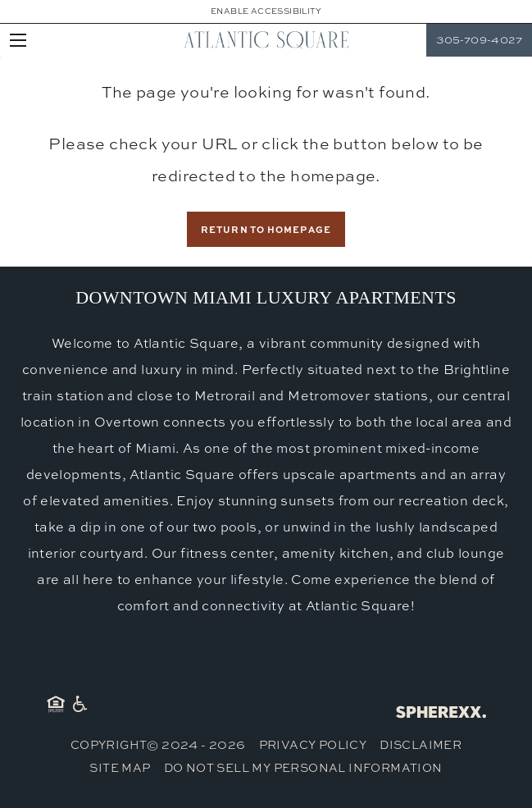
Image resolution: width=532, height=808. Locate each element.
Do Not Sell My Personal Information (303, 767)
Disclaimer (421, 744)
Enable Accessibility (266, 11)
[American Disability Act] (79, 707)
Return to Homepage (266, 229)
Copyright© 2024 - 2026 (158, 744)
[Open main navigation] (18, 40)
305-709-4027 (479, 40)
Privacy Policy (313, 744)
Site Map (120, 767)
